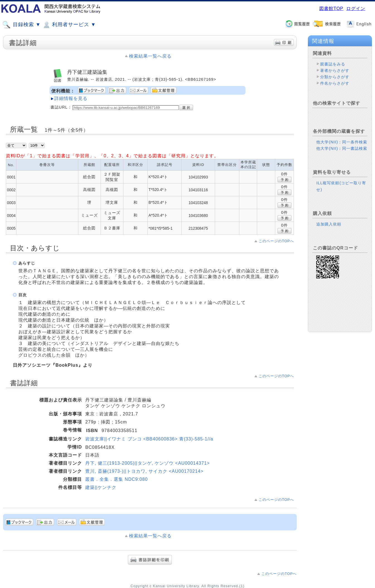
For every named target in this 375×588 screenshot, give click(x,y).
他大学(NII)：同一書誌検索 (342, 148)
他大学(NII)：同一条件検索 (342, 142)
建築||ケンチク (101, 487)
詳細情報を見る (71, 98)
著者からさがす (335, 70)
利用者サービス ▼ (69, 25)
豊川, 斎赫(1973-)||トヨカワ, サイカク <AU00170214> (144, 471)
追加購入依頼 (329, 224)
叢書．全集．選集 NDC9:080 (116, 479)
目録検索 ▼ (21, 25)
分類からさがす (335, 77)
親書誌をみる (333, 64)
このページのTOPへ (276, 241)
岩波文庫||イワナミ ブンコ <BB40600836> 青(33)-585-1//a (149, 439)
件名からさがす (335, 83)
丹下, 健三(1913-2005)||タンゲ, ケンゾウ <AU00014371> (148, 463)
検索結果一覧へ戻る (150, 56)
